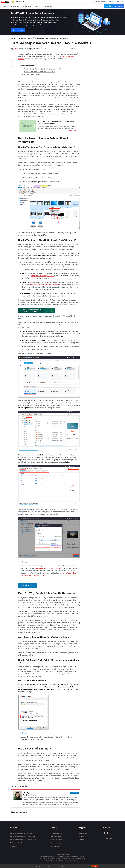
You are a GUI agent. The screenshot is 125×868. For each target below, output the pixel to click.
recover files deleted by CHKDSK (42, 277)
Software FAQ (83, 834)
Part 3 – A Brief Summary (33, 75)
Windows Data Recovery (25, 38)
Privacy (68, 855)
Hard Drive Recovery (56, 838)
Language (109, 840)
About (117, 2)
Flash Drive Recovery (57, 841)
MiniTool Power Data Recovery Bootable (48, 569)
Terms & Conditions (60, 855)
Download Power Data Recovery (62, 22)
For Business (27, 6)
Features (37, 6)
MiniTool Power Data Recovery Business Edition (23, 841)
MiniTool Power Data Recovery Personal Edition (23, 838)
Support (111, 2)
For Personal (14, 6)
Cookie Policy (86, 866)
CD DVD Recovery (56, 847)
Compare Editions (15, 847)
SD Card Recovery (56, 844)
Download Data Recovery (114, 6)
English (73, 49)
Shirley (16, 49)
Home (13, 38)
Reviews (82, 841)
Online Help (82, 838)
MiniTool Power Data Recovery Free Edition (45, 286)
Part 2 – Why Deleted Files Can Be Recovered (39, 72)
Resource (48, 6)
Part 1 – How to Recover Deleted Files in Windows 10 (42, 69)
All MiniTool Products (99, 2)
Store (4, 6)
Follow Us (75, 794)
